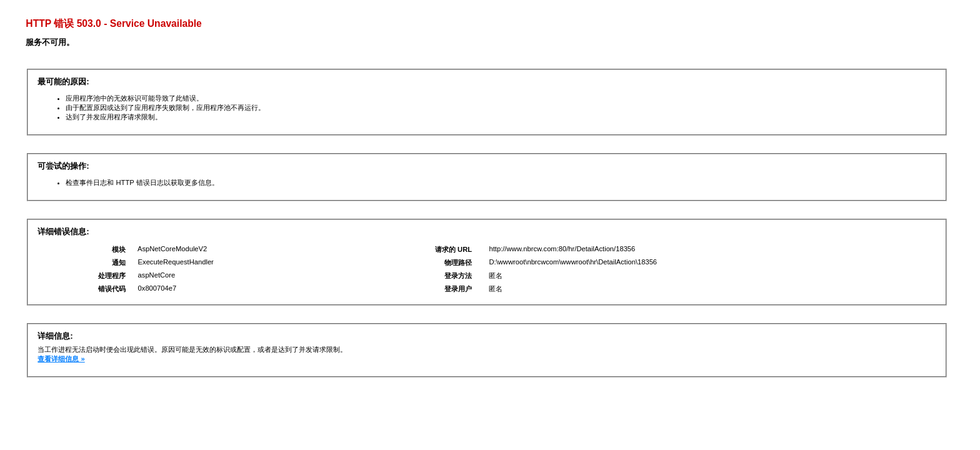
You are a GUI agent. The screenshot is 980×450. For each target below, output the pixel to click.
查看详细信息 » (61, 359)
